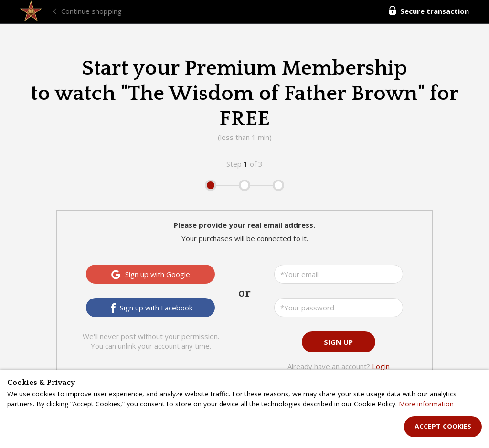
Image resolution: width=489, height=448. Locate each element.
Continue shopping (91, 11)
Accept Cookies (443, 426)
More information (426, 404)
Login (381, 366)
